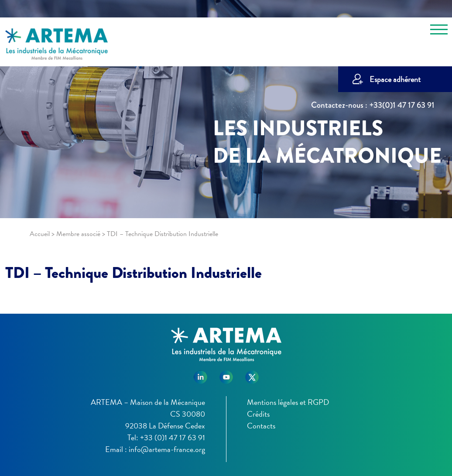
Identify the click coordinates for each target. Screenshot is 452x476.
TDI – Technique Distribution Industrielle (134, 273)
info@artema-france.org (167, 449)
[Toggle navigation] (439, 31)
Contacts (261, 426)
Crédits (258, 414)
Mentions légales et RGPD (288, 402)
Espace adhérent (395, 79)
